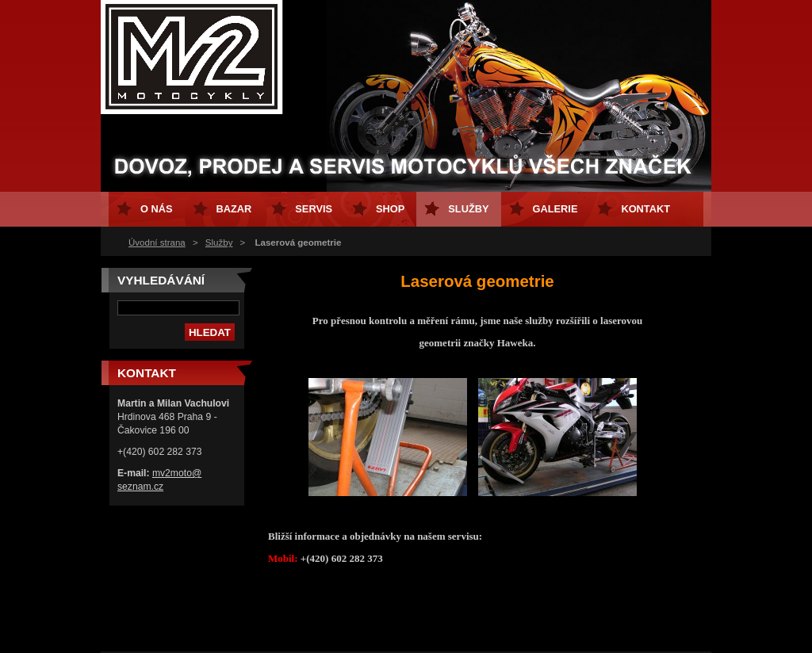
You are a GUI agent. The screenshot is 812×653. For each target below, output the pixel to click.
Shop (390, 209)
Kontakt (645, 209)
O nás (157, 209)
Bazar (234, 209)
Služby (219, 242)
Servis (314, 209)
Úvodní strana (157, 242)
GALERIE (555, 209)
